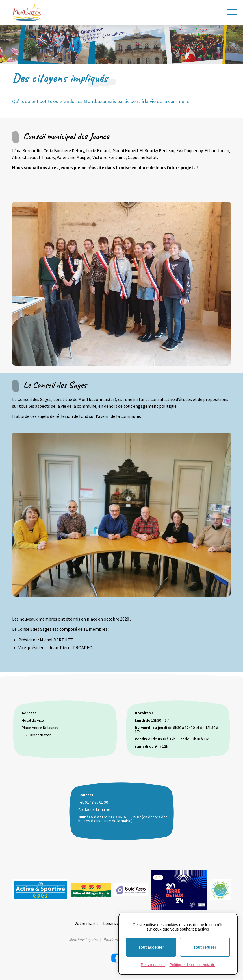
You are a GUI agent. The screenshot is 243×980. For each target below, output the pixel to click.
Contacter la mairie (94, 809)
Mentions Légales (83, 940)
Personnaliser (153, 965)
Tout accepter (151, 947)
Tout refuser (205, 947)
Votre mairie (87, 923)
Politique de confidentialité (192, 965)
